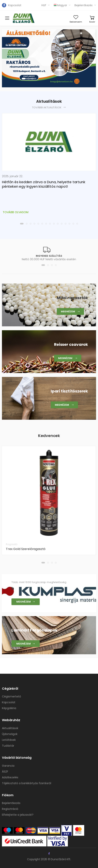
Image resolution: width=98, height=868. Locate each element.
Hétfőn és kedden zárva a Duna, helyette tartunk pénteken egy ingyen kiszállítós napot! (44, 184)
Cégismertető (11, 696)
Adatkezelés (10, 777)
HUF (44, 5)
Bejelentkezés (84, 5)
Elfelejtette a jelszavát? (18, 815)
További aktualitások (49, 107)
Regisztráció (10, 809)
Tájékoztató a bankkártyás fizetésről (27, 783)
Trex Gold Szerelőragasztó (26, 549)
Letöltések (9, 740)
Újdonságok (10, 734)
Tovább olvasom (16, 212)
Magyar (60, 5)
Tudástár (8, 746)
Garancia (8, 766)
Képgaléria (9, 708)
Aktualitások (10, 728)
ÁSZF (5, 772)
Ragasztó (12, 544)
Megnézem (26, 602)
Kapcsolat (15, 5)
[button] (24, 79)
